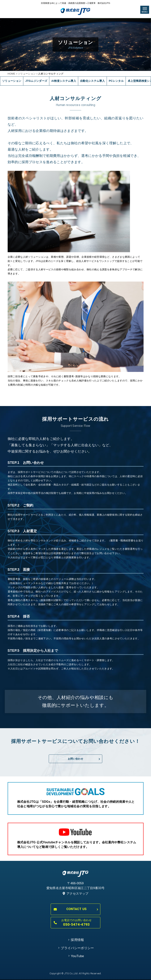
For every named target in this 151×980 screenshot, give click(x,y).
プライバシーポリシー (77, 948)
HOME (11, 74)
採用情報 (77, 940)
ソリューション (27, 74)
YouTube (78, 956)
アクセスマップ (76, 894)
